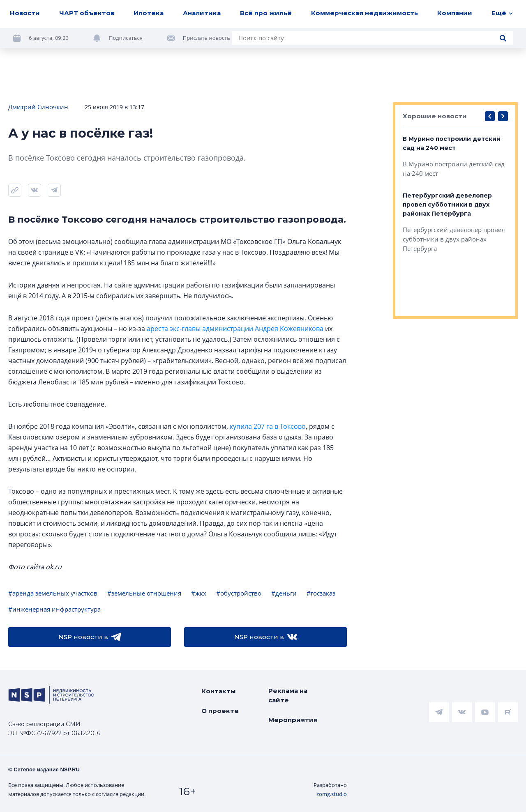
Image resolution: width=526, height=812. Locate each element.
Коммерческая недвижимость (365, 13)
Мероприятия (293, 720)
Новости (25, 13)
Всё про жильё (266, 13)
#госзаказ (321, 593)
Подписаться (126, 38)
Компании (455, 13)
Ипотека (149, 13)
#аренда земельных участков (53, 593)
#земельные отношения (144, 593)
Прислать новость (206, 38)
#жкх (199, 593)
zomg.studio (332, 794)
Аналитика (202, 13)
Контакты (219, 691)
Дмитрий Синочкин (38, 107)
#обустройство (239, 593)
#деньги (284, 593)
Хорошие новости (435, 116)
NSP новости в (90, 637)
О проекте (220, 711)
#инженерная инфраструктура (54, 609)
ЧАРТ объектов (87, 13)
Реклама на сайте (288, 695)
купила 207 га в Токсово (268, 426)
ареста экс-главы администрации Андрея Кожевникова (235, 329)
